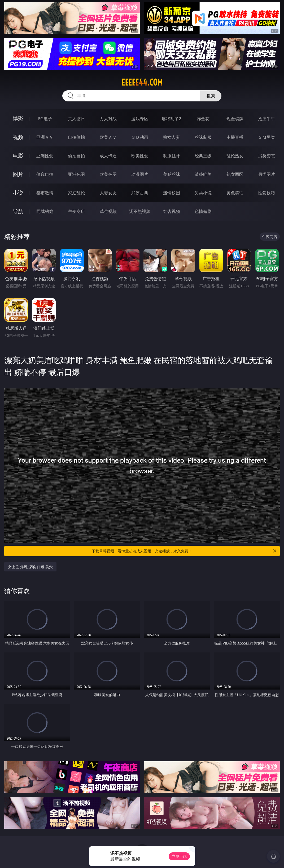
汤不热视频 (140, 211)
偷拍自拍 (76, 156)
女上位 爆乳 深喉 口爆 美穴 (30, 567)
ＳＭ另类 (266, 137)
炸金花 (203, 119)
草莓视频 (108, 211)
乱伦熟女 (235, 156)
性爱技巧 (266, 193)
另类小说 (203, 193)
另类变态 (266, 156)
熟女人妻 (172, 137)
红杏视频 (172, 211)
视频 (18, 137)
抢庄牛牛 (266, 119)
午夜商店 (76, 211)
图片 (18, 174)
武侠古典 (140, 193)
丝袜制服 (203, 137)
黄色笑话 (235, 193)
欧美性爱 (140, 156)
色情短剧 (203, 211)
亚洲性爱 (45, 156)
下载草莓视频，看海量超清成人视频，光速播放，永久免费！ (184, 551)
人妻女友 (108, 193)
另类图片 (266, 174)
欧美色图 (108, 174)
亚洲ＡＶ (45, 137)
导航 (18, 211)
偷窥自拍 (45, 174)
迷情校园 (172, 193)
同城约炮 (45, 211)
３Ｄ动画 (140, 137)
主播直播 (235, 137)
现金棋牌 (235, 119)
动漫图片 (140, 174)
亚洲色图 (76, 174)
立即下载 (179, 856)
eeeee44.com (142, 82)
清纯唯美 (203, 174)
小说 (18, 193)
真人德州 (76, 119)
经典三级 (203, 156)
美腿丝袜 (172, 174)
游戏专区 (140, 119)
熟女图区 (235, 174)
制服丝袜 (172, 156)
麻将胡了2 (171, 119)
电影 (18, 156)
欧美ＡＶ (108, 137)
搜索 (211, 96)
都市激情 (45, 193)
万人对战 (108, 119)
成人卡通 (108, 156)
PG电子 (45, 119)
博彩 (18, 118)
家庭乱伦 (76, 193)
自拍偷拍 (76, 137)
